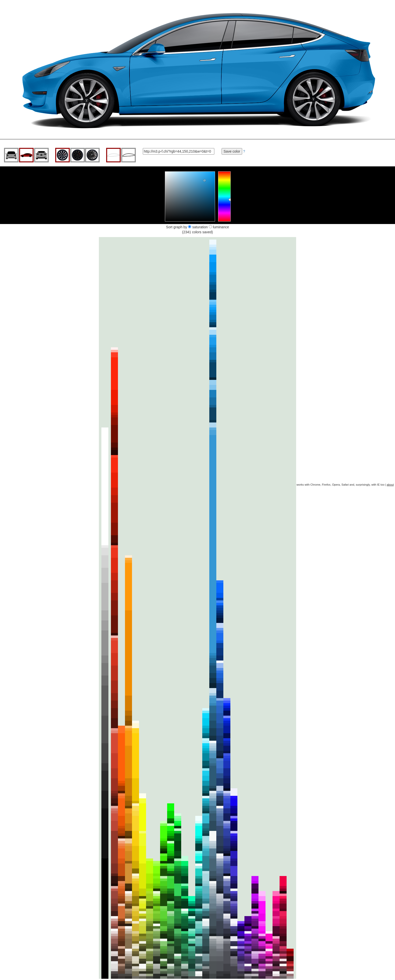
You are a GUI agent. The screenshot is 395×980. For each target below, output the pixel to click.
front (11, 155)
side (26, 155)
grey (62, 155)
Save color (232, 151)
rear (41, 155)
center (92, 155)
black (78, 155)
